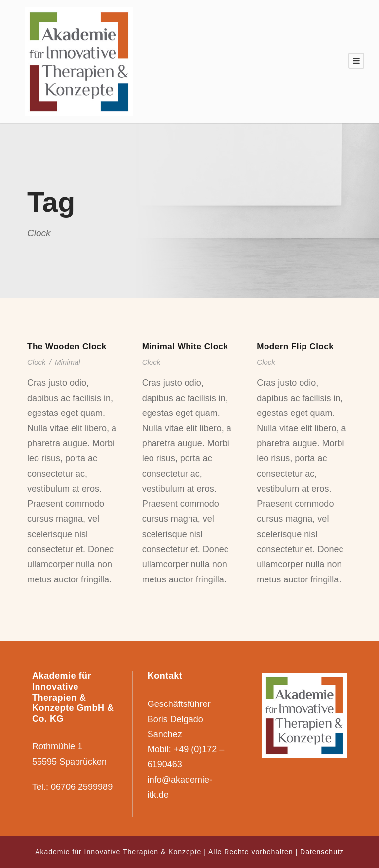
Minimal (68, 362)
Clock (37, 362)
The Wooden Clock (67, 347)
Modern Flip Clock (295, 347)
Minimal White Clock (185, 347)
